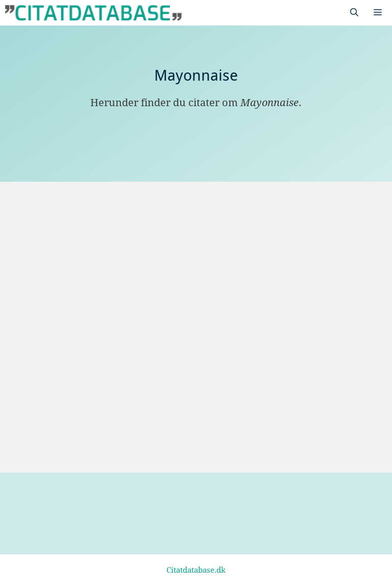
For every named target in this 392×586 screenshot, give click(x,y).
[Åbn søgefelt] (354, 13)
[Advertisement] (196, 258)
